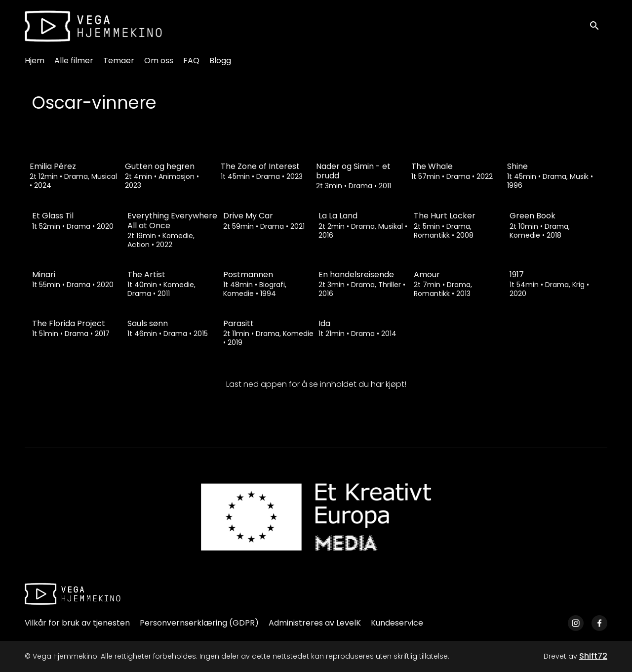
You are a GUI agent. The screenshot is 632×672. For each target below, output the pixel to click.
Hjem (35, 61)
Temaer (119, 61)
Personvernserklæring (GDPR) (199, 623)
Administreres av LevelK (315, 623)
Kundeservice (397, 623)
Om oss (159, 61)
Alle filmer (74, 61)
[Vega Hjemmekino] (73, 594)
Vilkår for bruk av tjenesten (77, 623)
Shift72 (593, 656)
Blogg (220, 61)
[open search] (598, 26)
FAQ (191, 61)
